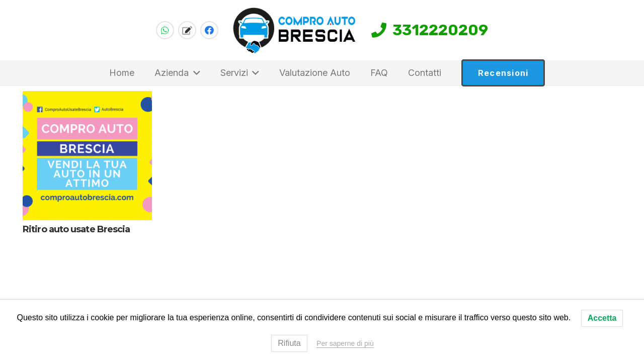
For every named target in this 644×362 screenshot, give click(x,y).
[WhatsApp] (165, 30)
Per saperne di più (345, 343)
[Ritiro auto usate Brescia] (87, 156)
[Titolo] (187, 30)
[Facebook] (209, 30)
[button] (194, 73)
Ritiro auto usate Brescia (76, 229)
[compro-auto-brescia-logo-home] (295, 30)
